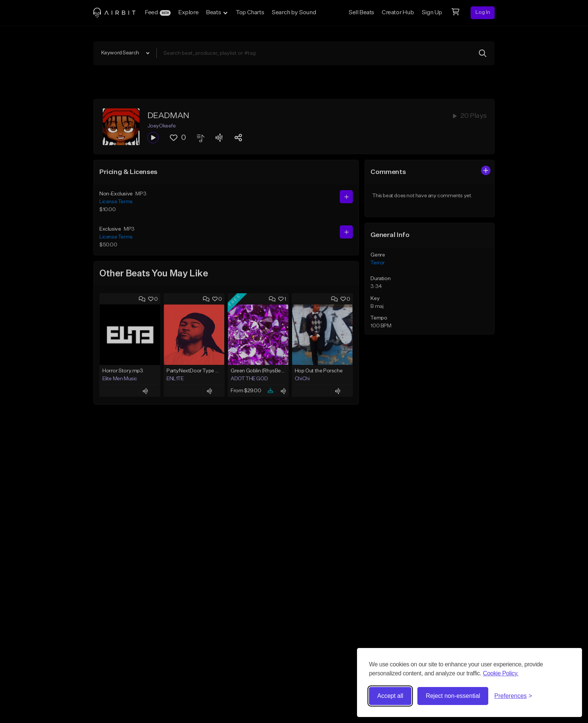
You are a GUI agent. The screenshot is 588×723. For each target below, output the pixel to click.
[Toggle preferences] (513, 696)
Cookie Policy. (501, 673)
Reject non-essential (453, 696)
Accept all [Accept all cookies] (390, 696)
